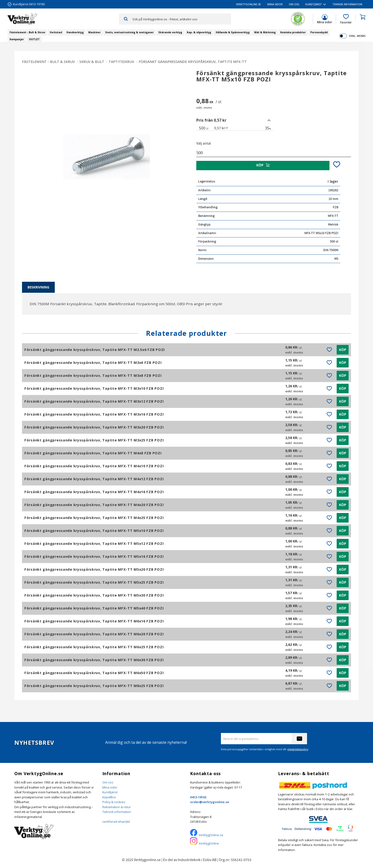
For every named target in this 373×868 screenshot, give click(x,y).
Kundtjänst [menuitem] (314, 4)
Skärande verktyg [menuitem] (170, 32)
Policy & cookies (114, 802)
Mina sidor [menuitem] (275, 4)
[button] (346, 19)
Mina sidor (110, 787)
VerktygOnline (209, 843)
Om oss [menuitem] (294, 4)
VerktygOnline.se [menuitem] (248, 4)
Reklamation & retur (117, 807)
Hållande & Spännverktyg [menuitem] (233, 32)
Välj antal (204, 143)
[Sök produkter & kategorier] (182, 19)
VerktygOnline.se (211, 835)
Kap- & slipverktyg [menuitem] (199, 32)
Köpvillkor (109, 797)
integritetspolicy (298, 749)
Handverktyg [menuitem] (75, 32)
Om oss (108, 782)
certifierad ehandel (116, 822)
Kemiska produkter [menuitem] (293, 32)
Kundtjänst (110, 792)
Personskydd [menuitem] (319, 32)
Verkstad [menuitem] (56, 32)
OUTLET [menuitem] (34, 39)
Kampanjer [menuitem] (17, 39)
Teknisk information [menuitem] (347, 4)
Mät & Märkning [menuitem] (265, 32)
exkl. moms (357, 36)
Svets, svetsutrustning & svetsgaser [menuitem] (129, 32)
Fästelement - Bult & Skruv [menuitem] (27, 32)
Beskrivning (38, 287)
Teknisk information (117, 812)
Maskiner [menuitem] (94, 32)
